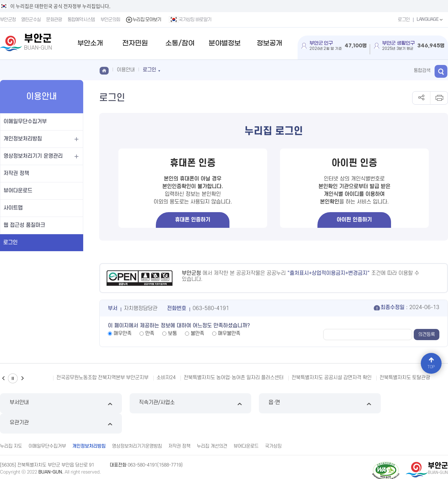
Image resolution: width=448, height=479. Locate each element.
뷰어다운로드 (18, 191)
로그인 (403, 20)
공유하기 (421, 98)
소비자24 (166, 378)
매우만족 (123, 333)
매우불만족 (229, 333)
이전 (3, 378)
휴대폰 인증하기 (193, 220)
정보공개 (269, 43)
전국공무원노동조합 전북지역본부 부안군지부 (102, 378)
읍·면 (281, 403)
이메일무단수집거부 (25, 122)
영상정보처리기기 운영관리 (33, 156)
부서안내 (53, 403)
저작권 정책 (16, 173)
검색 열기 (442, 70)
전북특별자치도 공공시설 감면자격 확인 (332, 378)
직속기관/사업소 (167, 403)
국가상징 (273, 426)
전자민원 (135, 43)
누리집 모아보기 (144, 20)
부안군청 (8, 20)
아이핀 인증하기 (354, 220)
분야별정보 (225, 43)
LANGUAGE (430, 20)
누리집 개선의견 (212, 426)
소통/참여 (180, 43)
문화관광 (54, 20)
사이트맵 (13, 208)
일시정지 (13, 378)
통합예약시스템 (81, 20)
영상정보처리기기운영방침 (137, 426)
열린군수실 (31, 20)
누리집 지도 (11, 426)
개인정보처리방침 (23, 139)
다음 (22, 378)
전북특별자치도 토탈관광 (405, 378)
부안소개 (90, 43)
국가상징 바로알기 (190, 20)
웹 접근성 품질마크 (24, 225)
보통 (172, 333)
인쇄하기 (439, 98)
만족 (150, 333)
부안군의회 (110, 20)
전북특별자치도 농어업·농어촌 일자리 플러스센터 (234, 378)
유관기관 (395, 403)
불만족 (197, 333)
